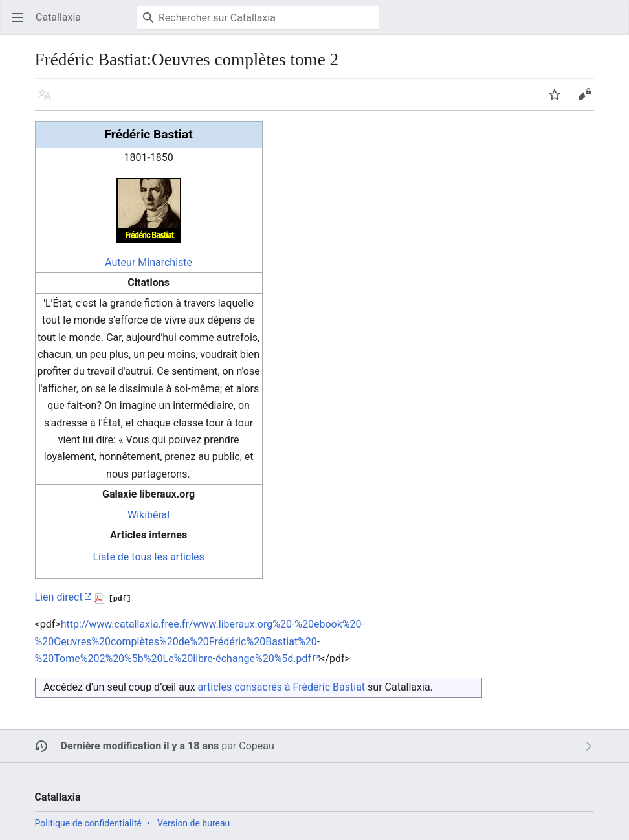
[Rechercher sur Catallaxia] (258, 17)
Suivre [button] (559, 101)
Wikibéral (149, 515)
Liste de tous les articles (148, 557)
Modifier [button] (589, 101)
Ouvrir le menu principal (22, 24)
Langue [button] (49, 101)
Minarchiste (165, 262)
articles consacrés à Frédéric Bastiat (282, 687)
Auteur (120, 262)
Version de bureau (193, 823)
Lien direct (59, 597)
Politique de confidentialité (88, 823)
